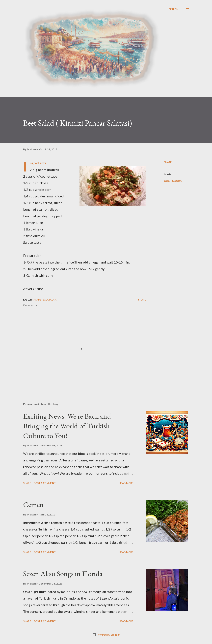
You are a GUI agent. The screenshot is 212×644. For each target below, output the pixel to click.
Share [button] (168, 162)
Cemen (33, 504)
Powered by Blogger (106, 635)
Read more (126, 483)
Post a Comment (45, 483)
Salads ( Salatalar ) (173, 181)
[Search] (174, 9)
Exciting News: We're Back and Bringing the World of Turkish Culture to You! (67, 426)
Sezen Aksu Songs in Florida (63, 574)
